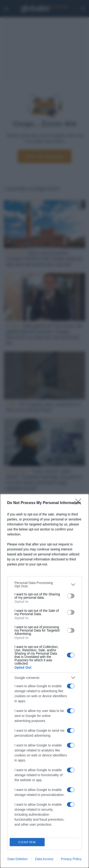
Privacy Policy (71, 859)
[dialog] (44, 681)
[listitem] (44, 584)
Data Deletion (18, 859)
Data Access (44, 859)
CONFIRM (27, 842)
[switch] (71, 596)
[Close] (80, 503)
